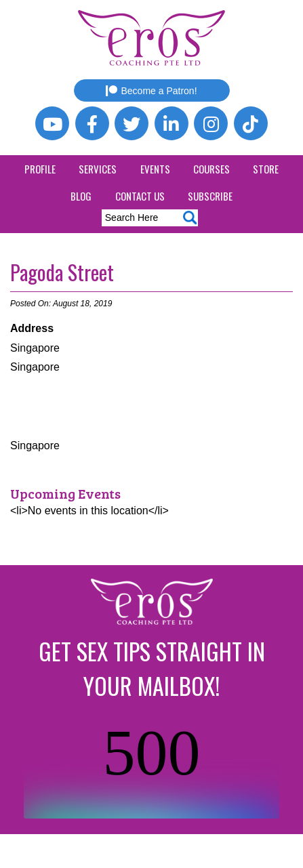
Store (266, 169)
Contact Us (140, 196)
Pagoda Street (62, 272)
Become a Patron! (151, 91)
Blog (81, 196)
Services (98, 169)
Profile (40, 169)
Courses (211, 169)
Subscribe (210, 196)
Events (155, 169)
